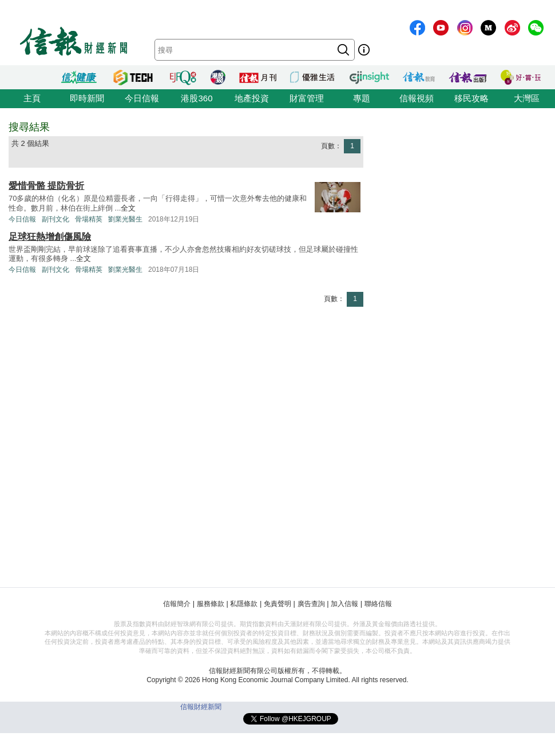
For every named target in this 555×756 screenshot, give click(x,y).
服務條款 (211, 604)
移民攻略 (471, 98)
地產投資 (252, 98)
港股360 (197, 98)
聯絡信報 (378, 604)
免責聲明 (277, 604)
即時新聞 (87, 98)
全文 (128, 208)
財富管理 (307, 98)
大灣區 (527, 98)
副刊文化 (55, 219)
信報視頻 (417, 98)
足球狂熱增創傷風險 (50, 237)
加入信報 (344, 604)
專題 (362, 98)
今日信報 (142, 98)
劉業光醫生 (125, 219)
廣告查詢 (311, 604)
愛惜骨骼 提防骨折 (46, 186)
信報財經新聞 (201, 707)
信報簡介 (177, 604)
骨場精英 (89, 219)
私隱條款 (244, 604)
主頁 (32, 98)
